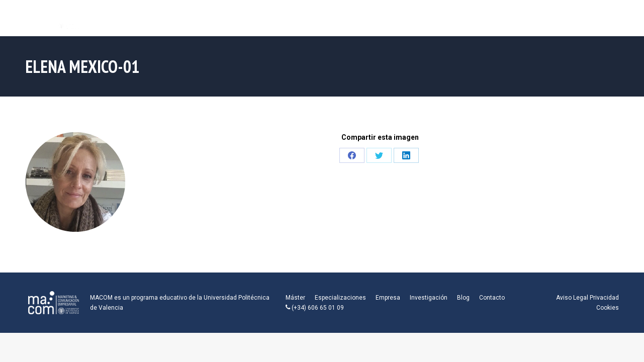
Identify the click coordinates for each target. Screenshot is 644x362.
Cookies (608, 308)
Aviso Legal (572, 298)
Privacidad (604, 298)
